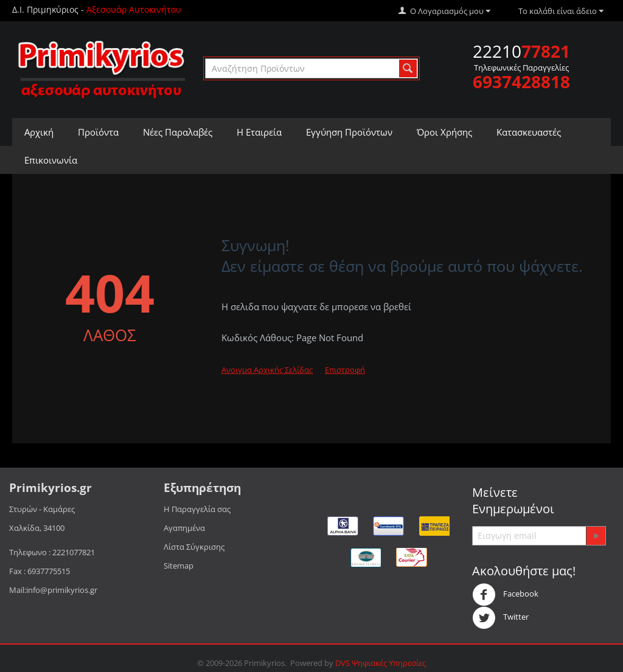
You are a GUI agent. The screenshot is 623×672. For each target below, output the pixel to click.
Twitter (500, 618)
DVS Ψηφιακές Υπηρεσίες (381, 663)
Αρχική (39, 132)
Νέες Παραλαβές (178, 132)
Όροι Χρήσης (444, 132)
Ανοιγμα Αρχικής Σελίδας (267, 370)
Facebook (505, 595)
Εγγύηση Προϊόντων (349, 132)
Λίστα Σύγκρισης (194, 547)
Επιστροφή (345, 370)
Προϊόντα (98, 132)
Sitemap (179, 566)
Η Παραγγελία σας (197, 509)
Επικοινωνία (51, 160)
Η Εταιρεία (259, 132)
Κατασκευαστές (529, 132)
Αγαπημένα (184, 528)
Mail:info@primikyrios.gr (53, 590)
